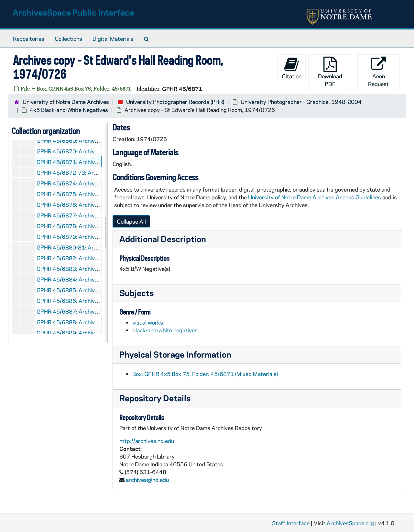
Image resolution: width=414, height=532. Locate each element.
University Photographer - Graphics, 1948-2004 (301, 102)
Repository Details (155, 398)
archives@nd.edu (147, 480)
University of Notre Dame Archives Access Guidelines (315, 197)
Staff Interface (291, 523)
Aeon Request (378, 72)
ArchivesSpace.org (350, 523)
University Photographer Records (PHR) (175, 102)
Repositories (29, 39)
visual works (148, 322)
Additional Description (163, 239)
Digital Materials (113, 39)
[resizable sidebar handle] (106, 233)
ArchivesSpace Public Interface (73, 12)
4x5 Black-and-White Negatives (69, 110)
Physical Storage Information (175, 354)
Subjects (136, 293)
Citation (292, 68)
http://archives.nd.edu (147, 441)
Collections (68, 39)
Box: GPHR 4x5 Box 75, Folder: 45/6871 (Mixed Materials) (205, 374)
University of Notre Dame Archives (66, 102)
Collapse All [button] (131, 221)
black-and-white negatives (165, 330)
